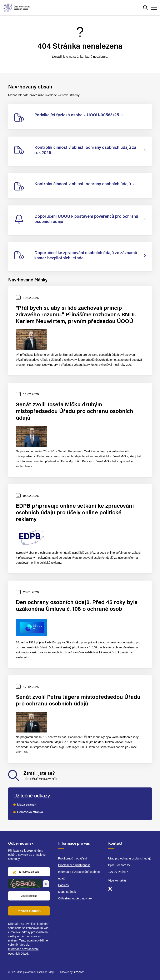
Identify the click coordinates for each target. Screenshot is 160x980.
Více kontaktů (117, 881)
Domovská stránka (30, 812)
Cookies (63, 885)
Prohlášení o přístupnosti (74, 865)
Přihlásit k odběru (29, 911)
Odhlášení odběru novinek (75, 898)
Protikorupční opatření (72, 858)
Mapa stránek (27, 804)
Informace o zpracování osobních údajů (80, 875)
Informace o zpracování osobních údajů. (23, 951)
